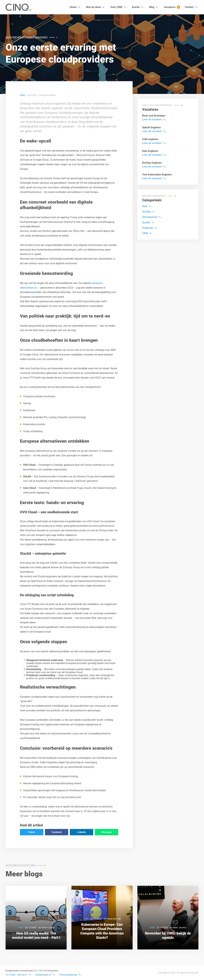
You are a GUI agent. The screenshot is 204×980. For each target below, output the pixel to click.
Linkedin (82, 832)
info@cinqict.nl (43, 975)
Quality (146, 222)
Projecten (148, 228)
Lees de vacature (152, 119)
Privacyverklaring (68, 975)
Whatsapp (106, 832)
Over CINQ (116, 7)
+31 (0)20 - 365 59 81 (16, 975)
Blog (152, 7)
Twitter (32, 832)
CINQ (145, 233)
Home (73, 7)
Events (136, 7)
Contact (189, 7)
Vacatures (172, 7)
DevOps (147, 212)
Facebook (57, 832)
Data (145, 206)
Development (150, 217)
